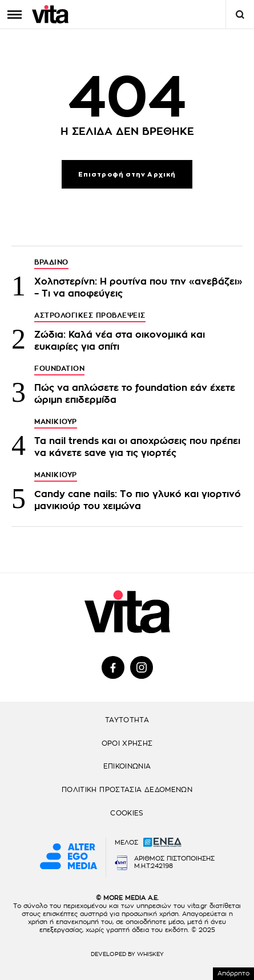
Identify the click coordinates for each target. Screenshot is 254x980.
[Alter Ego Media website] (68, 857)
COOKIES (127, 813)
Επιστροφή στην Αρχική (127, 175)
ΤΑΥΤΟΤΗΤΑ (127, 720)
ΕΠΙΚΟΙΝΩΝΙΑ (127, 766)
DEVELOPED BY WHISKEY (127, 954)
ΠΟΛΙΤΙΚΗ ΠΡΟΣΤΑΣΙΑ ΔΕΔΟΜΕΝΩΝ (127, 790)
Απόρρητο (233, 973)
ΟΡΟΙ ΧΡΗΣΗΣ (127, 743)
